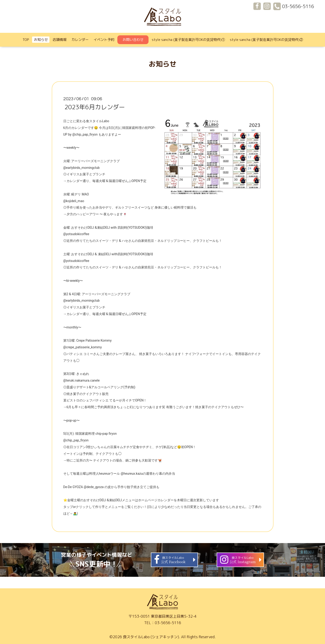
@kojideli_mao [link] (74, 201)
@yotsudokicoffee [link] (76, 234)
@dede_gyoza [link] (94, 487)
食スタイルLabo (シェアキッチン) (151, 637)
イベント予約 (104, 40)
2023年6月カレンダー (95, 107)
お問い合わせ (133, 40)
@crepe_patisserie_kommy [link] (83, 347)
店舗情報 (60, 40)
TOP (26, 40)
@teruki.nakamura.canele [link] (82, 380)
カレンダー (80, 40)
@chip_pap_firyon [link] (85, 134)
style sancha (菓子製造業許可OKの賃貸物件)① (188, 40)
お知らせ (41, 40)
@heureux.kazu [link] (132, 474)
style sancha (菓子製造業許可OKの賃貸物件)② (266, 40)
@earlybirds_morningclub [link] (82, 168)
